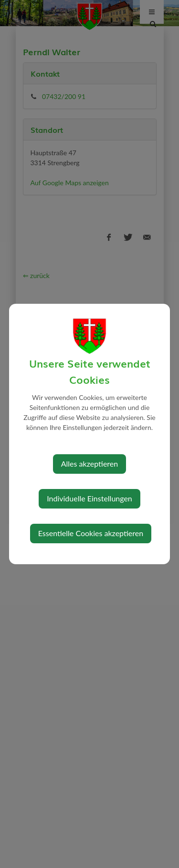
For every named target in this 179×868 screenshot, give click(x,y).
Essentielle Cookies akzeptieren (91, 533)
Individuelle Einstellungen (89, 498)
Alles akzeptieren (89, 464)
